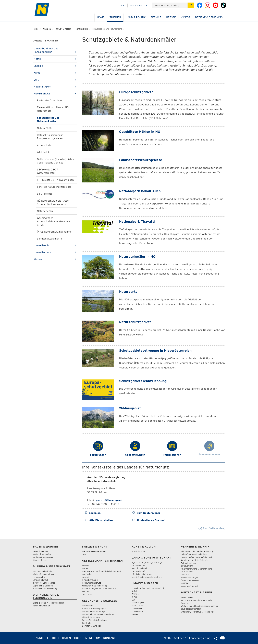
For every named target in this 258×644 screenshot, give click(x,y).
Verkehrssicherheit (189, 586)
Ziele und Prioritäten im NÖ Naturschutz (53, 109)
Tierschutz (87, 594)
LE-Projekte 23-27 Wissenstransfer (47, 171)
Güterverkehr (187, 566)
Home (101, 17)
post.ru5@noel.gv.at (109, 500)
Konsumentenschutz (91, 583)
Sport (85, 554)
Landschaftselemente (49, 239)
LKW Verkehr (187, 572)
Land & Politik (136, 17)
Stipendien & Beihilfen (43, 586)
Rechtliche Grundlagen (50, 101)
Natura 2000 (44, 128)
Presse (171, 17)
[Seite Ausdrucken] (222, 639)
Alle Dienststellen (101, 520)
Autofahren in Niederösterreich (195, 560)
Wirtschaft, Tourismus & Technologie (198, 612)
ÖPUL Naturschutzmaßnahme (54, 232)
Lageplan (95, 513)
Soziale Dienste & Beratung (94, 620)
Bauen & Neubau (40, 551)
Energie (55, 66)
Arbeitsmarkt (187, 597)
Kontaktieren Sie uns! (151, 520)
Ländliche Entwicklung (142, 574)
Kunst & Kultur (138, 551)
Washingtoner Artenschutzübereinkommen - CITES (54, 221)
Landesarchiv (39, 577)
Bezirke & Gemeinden (209, 17)
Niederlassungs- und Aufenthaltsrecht (99, 589)
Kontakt (109, 638)
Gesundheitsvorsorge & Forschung (98, 614)
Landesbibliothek (41, 580)
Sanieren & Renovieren (43, 557)
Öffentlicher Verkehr (190, 580)
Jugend (86, 577)
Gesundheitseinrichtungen (94, 611)
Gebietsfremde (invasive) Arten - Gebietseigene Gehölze (56, 161)
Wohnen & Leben (40, 560)
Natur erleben (45, 211)
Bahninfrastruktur (189, 563)
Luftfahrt (185, 575)
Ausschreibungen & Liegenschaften (197, 600)
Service (156, 17)
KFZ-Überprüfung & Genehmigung (197, 569)
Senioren (86, 591)
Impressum (92, 638)
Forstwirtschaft (139, 565)
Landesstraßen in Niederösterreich (197, 557)
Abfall (55, 59)
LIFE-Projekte (45, 194)
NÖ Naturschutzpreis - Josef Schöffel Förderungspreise (53, 202)
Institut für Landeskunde (44, 583)
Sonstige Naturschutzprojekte (54, 187)
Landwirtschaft (138, 571)
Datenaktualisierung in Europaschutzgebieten (50, 137)
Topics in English (138, 6)
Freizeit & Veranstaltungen (94, 551)
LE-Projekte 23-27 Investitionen (55, 180)
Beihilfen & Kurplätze (92, 626)
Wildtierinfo (44, 152)
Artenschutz (44, 145)
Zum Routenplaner (148, 513)
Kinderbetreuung (90, 580)
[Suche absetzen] (191, 5)
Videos (185, 17)
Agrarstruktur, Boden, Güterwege (147, 563)
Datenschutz (72, 638)
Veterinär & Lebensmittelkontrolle (147, 577)
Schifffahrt (186, 583)
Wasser (55, 259)
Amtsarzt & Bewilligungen (94, 609)
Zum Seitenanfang (212, 528)
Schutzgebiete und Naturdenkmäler (48, 119)
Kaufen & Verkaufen (42, 554)
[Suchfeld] (170, 5)
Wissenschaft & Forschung (45, 589)
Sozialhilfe (87, 623)
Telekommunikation (42, 606)
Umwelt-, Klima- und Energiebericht (55, 50)
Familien (86, 565)
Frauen (85, 568)
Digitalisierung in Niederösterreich (48, 603)
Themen (115, 17)
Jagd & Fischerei (139, 568)
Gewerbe (185, 603)
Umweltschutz (55, 252)
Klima (55, 73)
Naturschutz (82, 29)
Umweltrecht (55, 245)
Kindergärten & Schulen (44, 574)
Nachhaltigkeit (55, 87)
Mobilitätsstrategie (189, 578)
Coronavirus (88, 605)
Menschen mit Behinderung (95, 586)
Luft (55, 80)
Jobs (123, 6)
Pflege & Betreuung (91, 617)
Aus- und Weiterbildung (44, 571)
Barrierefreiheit (46, 638)
